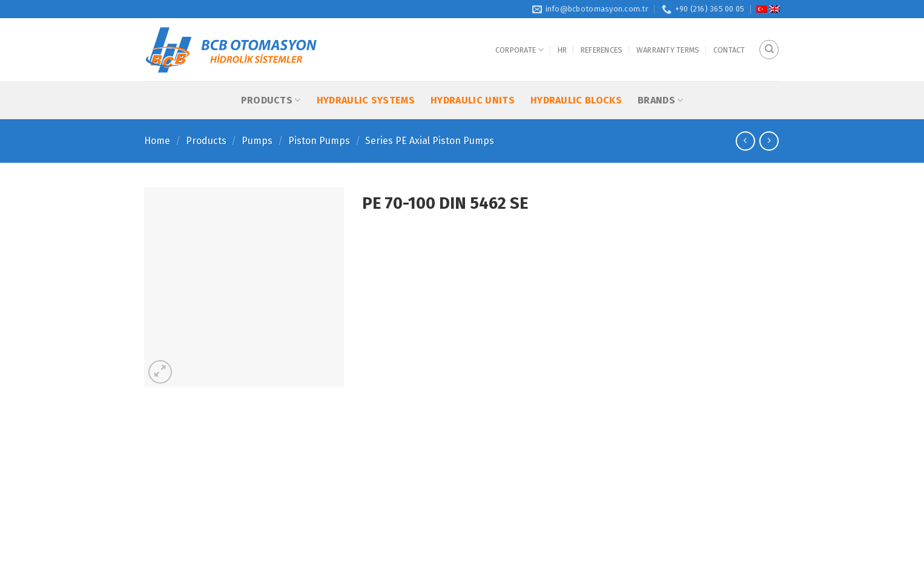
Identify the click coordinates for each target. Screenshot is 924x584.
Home (157, 141)
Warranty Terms (668, 50)
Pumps (257, 141)
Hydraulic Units (473, 100)
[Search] (769, 50)
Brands (660, 100)
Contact (729, 50)
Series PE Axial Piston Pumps (430, 141)
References (602, 50)
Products (271, 100)
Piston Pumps (319, 141)
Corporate (520, 50)
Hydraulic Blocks (576, 100)
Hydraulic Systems (366, 100)
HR (563, 50)
